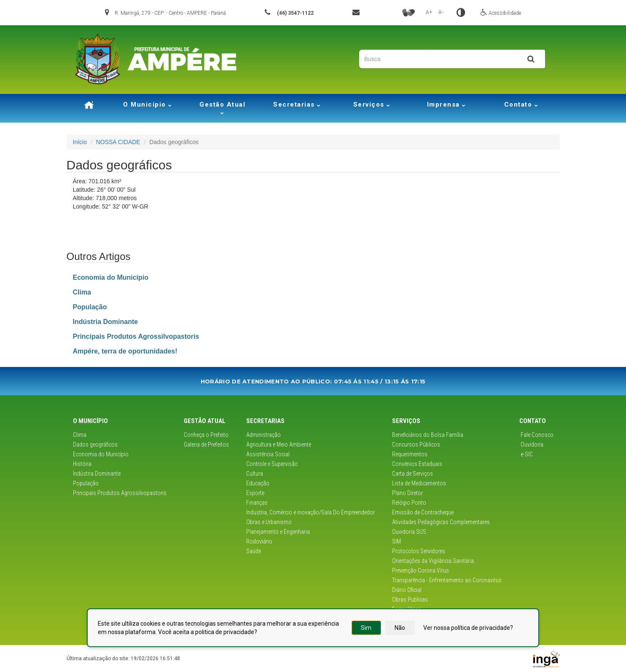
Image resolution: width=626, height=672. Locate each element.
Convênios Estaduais (417, 464)
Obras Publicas (410, 600)
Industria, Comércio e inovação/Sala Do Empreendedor (310, 512)
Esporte (255, 493)
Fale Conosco (536, 435)
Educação (258, 483)
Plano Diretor (407, 493)
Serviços (372, 104)
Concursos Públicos (416, 444)
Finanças (257, 503)
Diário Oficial (407, 590)
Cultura (255, 474)
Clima (80, 435)
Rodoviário (259, 541)
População (86, 483)
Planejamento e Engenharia (278, 532)
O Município (148, 104)
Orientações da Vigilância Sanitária (433, 561)
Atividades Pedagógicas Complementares (441, 522)
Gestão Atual (222, 108)
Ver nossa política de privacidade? (468, 628)
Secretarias (297, 104)
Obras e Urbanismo (269, 522)
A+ (429, 12)
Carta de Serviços (412, 474)
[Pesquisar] (531, 59)
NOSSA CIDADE (118, 142)
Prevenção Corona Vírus (420, 570)
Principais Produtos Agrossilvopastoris (120, 493)
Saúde (254, 551)
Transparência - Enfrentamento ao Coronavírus (447, 580)
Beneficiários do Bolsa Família (428, 435)
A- (441, 12)
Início (80, 142)
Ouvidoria (531, 444)
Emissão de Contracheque (423, 512)
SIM (396, 541)
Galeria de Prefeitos (206, 444)
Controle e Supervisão (272, 464)
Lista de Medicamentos (419, 483)
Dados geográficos (95, 444)
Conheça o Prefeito (206, 435)
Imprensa (447, 104)
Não (400, 628)
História (82, 464)
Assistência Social (268, 454)
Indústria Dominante (97, 474)
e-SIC (526, 454)
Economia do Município (101, 454)
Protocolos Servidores (419, 551)
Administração (263, 435)
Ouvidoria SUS (409, 532)
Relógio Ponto (409, 503)
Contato (521, 104)
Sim (366, 628)
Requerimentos (410, 454)
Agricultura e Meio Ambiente (279, 444)
